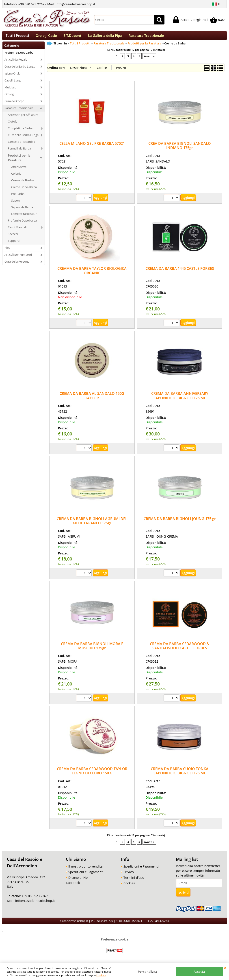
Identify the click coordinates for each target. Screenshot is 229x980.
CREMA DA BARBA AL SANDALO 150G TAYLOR (92, 399)
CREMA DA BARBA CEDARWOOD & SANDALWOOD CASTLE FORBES (180, 649)
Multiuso (10, 90)
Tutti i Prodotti (17, 37)
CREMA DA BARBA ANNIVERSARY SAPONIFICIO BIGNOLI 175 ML (180, 399)
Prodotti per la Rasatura (19, 160)
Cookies (101, 975)
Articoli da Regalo (16, 62)
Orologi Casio (46, 37)
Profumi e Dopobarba (19, 55)
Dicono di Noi (78, 880)
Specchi (13, 237)
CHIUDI (225, 968)
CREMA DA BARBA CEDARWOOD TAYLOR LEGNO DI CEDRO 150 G (92, 774)
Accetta (199, 972)
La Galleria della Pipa (105, 37)
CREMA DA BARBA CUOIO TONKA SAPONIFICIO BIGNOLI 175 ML (180, 774)
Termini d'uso (134, 880)
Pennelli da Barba (19, 151)
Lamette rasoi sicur (24, 217)
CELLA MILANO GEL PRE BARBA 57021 (92, 146)
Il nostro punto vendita (85, 869)
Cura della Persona (17, 264)
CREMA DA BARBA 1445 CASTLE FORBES (180, 271)
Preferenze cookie (115, 942)
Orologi (9, 97)
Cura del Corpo (14, 104)
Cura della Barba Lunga (20, 69)
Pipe (7, 250)
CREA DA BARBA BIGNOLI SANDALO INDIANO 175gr (180, 148)
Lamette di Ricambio (22, 144)
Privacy (129, 875)
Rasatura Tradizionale (146, 37)
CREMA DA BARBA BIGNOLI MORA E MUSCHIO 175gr (92, 649)
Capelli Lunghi (14, 83)
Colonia (16, 176)
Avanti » (149, 59)
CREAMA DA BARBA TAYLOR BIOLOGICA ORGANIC (92, 274)
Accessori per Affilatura (23, 118)
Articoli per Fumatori (18, 257)
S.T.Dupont (72, 37)
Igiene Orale (12, 76)
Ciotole (13, 124)
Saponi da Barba (22, 210)
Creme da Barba (23, 183)
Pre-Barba (18, 196)
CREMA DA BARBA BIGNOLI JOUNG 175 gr (180, 521)
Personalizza (147, 972)
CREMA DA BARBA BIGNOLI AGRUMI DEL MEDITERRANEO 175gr (92, 524)
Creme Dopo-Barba (24, 190)
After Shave (19, 169)
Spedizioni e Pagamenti (86, 875)
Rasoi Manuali (17, 230)
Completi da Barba (20, 131)
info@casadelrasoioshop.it (35, 904)
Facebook (73, 885)
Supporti (14, 243)
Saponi (16, 203)
